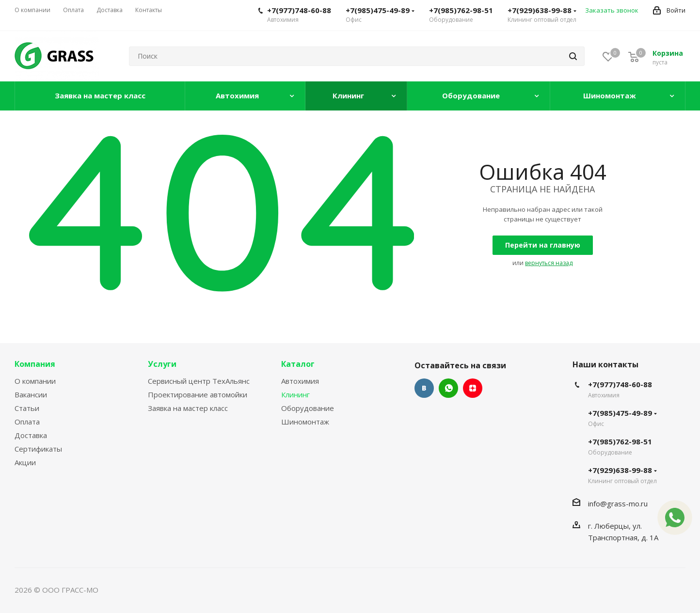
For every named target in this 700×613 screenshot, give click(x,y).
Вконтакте (424, 388)
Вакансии (31, 394)
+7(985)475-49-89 (380, 10)
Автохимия (300, 381)
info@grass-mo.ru (618, 503)
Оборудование (308, 408)
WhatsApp (448, 388)
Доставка (31, 435)
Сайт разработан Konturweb (150, 590)
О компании (35, 381)
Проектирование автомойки (198, 394)
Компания (35, 364)
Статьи (27, 408)
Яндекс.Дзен (473, 388)
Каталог (298, 364)
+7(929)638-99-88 (542, 10)
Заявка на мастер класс (188, 408)
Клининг (295, 394)
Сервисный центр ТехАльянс (199, 381)
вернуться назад (549, 263)
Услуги (162, 364)
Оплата (27, 422)
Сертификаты (38, 449)
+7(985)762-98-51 (461, 10)
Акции (25, 462)
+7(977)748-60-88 (299, 10)
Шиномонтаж (305, 422)
